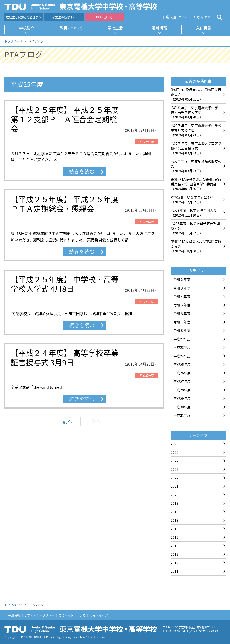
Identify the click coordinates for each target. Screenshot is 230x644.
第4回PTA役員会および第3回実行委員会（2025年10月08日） (196, 246)
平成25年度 (182, 364)
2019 (175, 503)
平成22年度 (182, 339)
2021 (175, 486)
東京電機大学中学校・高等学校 (82, 629)
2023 (175, 469)
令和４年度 (182, 296)
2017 (175, 520)
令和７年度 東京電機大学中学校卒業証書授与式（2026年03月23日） (196, 130)
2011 (175, 571)
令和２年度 (182, 279)
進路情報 (159, 28)
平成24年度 (182, 356)
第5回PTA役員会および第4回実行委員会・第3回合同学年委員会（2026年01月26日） (196, 184)
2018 (175, 512)
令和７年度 (182, 322)
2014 (175, 546)
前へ (68, 421)
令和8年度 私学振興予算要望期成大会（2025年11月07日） (195, 228)
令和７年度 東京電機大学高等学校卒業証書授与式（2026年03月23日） (196, 148)
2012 (175, 563)
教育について (71, 28)
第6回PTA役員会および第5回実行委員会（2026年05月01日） (196, 94)
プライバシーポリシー (39, 615)
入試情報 (204, 28)
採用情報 (14, 615)
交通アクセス (179, 17)
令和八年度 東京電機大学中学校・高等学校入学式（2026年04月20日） (194, 112)
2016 (175, 529)
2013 (175, 554)
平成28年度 (182, 390)
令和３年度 (182, 288)
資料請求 (104, 17)
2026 (175, 444)
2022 (175, 478)
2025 (175, 452)
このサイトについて (72, 615)
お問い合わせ (202, 17)
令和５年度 (182, 305)
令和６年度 (182, 313)
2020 (175, 495)
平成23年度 (182, 347)
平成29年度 (182, 398)
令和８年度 (182, 330)
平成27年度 (182, 381)
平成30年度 (182, 407)
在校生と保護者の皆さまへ (24, 17)
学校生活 (115, 28)
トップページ (13, 41)
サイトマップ (99, 615)
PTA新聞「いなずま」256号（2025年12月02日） (192, 200)
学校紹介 (27, 28)
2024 (175, 461)
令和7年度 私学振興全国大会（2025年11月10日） (194, 213)
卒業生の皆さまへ (64, 17)
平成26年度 (182, 373)
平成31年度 (182, 415)
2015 (175, 537)
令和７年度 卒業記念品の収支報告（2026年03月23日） (196, 166)
